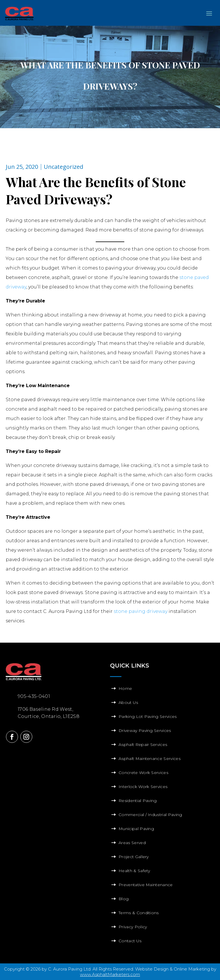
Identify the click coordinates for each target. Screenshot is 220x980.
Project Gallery (134, 857)
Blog (124, 899)
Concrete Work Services (143, 773)
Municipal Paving (136, 829)
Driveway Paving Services (145, 730)
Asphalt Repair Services (143, 745)
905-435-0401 (34, 696)
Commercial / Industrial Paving (150, 815)
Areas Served (132, 843)
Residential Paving (138, 801)
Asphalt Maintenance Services (150, 759)
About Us (128, 702)
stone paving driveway (141, 611)
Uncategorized (63, 167)
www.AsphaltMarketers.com (110, 974)
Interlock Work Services (143, 787)
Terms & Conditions (139, 913)
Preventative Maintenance (146, 885)
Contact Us (130, 941)
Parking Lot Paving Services (148, 716)
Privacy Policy (133, 927)
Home (125, 688)
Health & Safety (134, 871)
